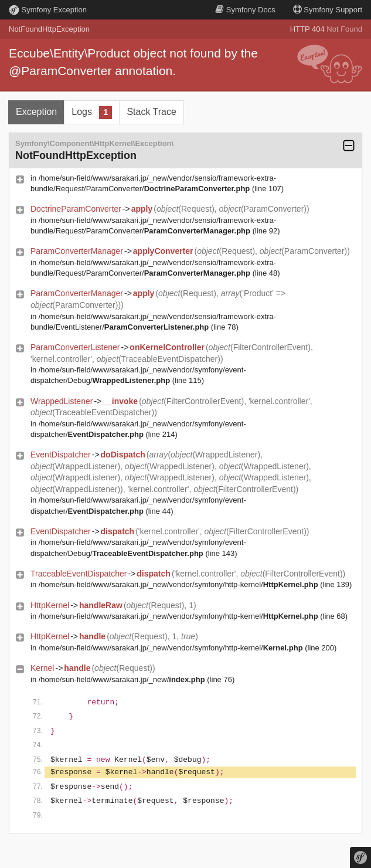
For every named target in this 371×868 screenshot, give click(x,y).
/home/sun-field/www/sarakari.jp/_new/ (122, 679)
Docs (245, 10)
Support (328, 10)
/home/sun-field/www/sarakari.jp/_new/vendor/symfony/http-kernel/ (178, 584)
